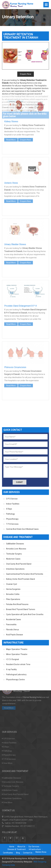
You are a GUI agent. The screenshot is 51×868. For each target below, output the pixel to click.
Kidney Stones (11, 87)
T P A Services (12, 524)
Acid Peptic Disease (15, 635)
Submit (20, 482)
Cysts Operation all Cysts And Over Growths (25, 614)
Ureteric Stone (11, 149)
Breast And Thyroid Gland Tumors (21, 609)
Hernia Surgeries (13, 589)
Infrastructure (35, 849)
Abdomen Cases (13, 559)
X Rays (9, 509)
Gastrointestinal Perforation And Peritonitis (25, 574)
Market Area (41, 852)
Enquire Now (26, 106)
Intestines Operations (15, 569)
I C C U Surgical (12, 659)
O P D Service (12, 499)
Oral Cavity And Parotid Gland (19, 564)
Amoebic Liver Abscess (16, 549)
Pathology (10, 514)
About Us (21, 847)
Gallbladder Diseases (15, 544)
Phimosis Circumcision (15, 333)
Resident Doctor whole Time (18, 664)
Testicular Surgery (14, 554)
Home (12, 847)
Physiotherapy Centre (15, 680)
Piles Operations (13, 599)
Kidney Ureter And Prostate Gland (20, 579)
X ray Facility (11, 669)
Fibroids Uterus (13, 630)
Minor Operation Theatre (17, 654)
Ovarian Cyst (12, 584)
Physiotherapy (12, 519)
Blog (18, 853)
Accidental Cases (14, 619)
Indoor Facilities (13, 504)
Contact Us (28, 853)
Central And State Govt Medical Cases (22, 529)
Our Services (34, 847)
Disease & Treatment (17, 849)
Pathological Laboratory (16, 674)
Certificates (8, 853)
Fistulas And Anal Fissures (17, 604)
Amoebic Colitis (13, 594)
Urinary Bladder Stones (15, 210)
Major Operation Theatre (17, 649)
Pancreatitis (11, 625)
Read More (11, 106)
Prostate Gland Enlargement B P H (20, 272)
